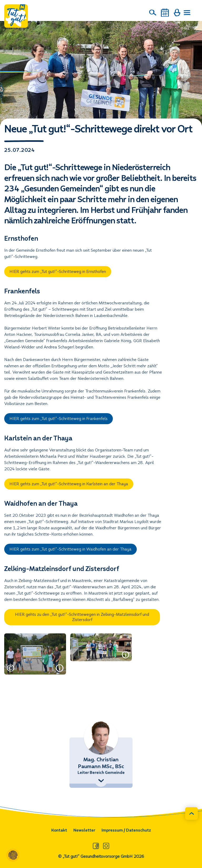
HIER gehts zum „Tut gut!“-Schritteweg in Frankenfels (59, 419)
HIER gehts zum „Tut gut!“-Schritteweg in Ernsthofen (58, 271)
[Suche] (153, 13)
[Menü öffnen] (187, 13)
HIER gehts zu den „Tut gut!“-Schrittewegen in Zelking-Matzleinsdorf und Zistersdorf (82, 617)
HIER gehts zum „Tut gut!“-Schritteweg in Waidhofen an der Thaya (70, 549)
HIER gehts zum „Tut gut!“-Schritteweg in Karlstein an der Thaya (69, 484)
